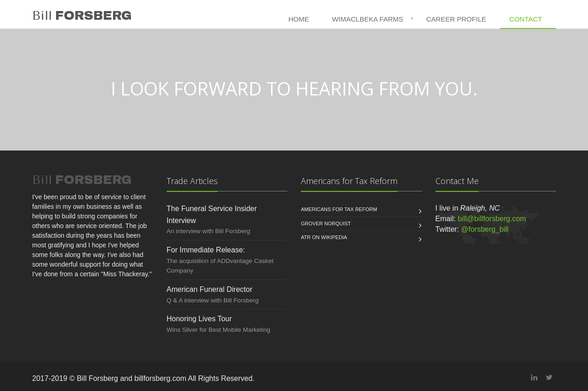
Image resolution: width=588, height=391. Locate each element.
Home (299, 19)
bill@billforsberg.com (492, 219)
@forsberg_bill (485, 229)
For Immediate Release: (206, 250)
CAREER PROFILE (456, 19)
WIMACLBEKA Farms (368, 19)
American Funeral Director (210, 289)
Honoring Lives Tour (199, 319)
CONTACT (526, 19)
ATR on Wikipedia (324, 237)
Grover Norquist (326, 223)
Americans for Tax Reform (339, 209)
